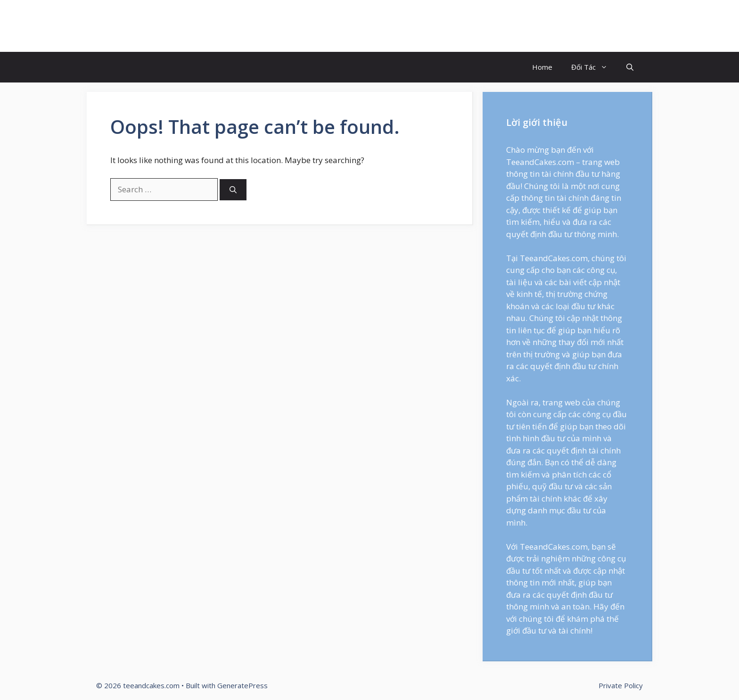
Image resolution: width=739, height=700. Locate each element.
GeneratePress (242, 685)
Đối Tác (594, 67)
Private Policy (621, 685)
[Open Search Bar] (630, 67)
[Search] (233, 190)
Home (542, 67)
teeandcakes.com (157, 26)
